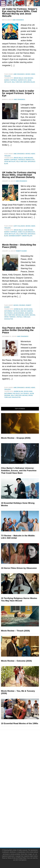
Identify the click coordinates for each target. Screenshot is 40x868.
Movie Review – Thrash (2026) (15, 631)
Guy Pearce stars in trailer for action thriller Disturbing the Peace (19, 330)
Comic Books (24, 753)
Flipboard (24, 819)
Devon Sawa (28, 309)
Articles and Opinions (24, 775)
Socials (24, 804)
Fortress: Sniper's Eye (18, 80)
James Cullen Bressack (26, 232)
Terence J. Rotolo (16, 317)
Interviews (24, 779)
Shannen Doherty (15, 236)
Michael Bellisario (22, 315)
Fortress (14, 160)
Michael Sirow (27, 395)
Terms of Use (24, 833)
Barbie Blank (19, 309)
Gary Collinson (19, 226)
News (33, 74)
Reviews (22, 305)
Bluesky (24, 822)
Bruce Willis (18, 78)
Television (24, 749)
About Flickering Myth (24, 793)
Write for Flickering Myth (24, 797)
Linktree (24, 826)
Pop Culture (24, 743)
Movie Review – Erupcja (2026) (16, 438)
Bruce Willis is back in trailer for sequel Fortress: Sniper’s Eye (18, 93)
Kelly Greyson (17, 82)
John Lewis (29, 313)
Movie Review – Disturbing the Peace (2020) (19, 246)
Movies (28, 74)
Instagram (24, 815)
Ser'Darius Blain (29, 82)
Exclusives (24, 782)
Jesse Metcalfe (10, 162)
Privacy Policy (24, 837)
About (24, 790)
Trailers (7, 76)
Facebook (24, 807)
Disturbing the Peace (12, 311)
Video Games (24, 757)
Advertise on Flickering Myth (24, 801)
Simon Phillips (27, 236)
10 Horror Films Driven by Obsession (19, 568)
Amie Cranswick (19, 74)
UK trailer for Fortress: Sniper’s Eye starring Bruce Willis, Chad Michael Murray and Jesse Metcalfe (20, 12)
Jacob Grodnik (19, 313)
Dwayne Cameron (27, 311)
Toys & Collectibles (24, 761)
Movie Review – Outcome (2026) (16, 661)
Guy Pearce (8, 313)
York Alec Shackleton (12, 397)
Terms (24, 830)
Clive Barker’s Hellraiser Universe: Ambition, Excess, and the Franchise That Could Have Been (19, 471)
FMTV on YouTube (24, 786)
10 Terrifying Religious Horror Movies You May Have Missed (19, 599)
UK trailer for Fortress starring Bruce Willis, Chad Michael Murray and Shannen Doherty (19, 175)
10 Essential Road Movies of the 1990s (20, 723)
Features (24, 764)
